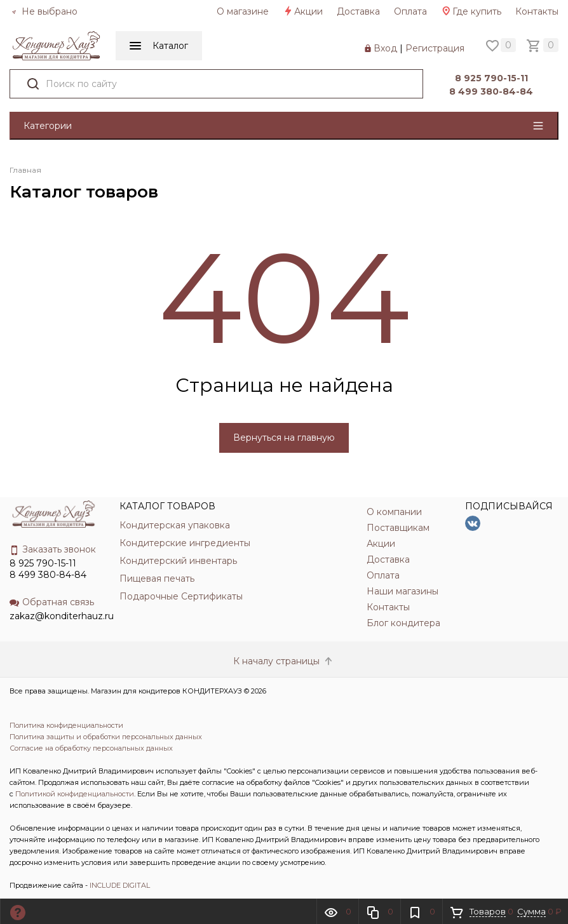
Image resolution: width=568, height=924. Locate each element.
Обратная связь (52, 602)
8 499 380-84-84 (490, 91)
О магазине (243, 11)
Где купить (471, 11)
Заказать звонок (53, 549)
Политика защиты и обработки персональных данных (106, 737)
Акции (303, 11)
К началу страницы (284, 661)
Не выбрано (44, 11)
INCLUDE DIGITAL (120, 885)
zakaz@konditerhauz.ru (62, 616)
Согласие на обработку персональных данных (91, 748)
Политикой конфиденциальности (75, 794)
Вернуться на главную (284, 438)
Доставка (358, 11)
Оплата (410, 11)
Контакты (537, 11)
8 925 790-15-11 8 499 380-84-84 (48, 569)
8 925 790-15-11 (490, 78)
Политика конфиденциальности (66, 725)
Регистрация (435, 48)
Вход (385, 48)
